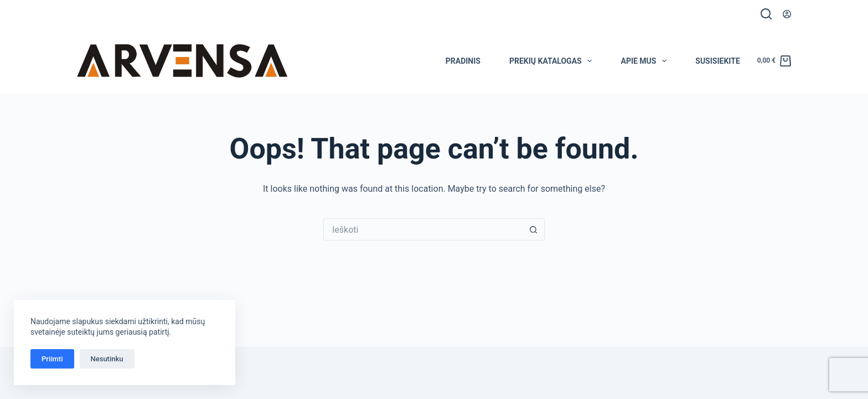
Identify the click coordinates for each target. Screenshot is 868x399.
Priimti (52, 359)
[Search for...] (423, 229)
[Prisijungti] (787, 14)
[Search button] (534, 229)
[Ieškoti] (766, 14)
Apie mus (646, 61)
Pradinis (463, 61)
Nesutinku (107, 359)
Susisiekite (718, 61)
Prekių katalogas (553, 61)
